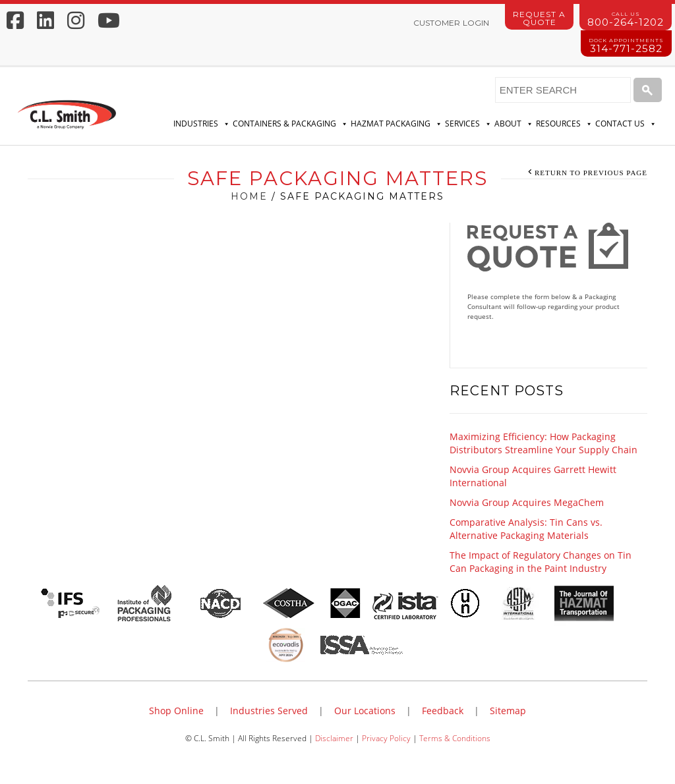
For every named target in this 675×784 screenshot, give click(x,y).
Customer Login (451, 23)
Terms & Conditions (455, 738)
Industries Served (269, 711)
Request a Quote (539, 18)
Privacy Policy (386, 738)
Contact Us (626, 124)
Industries (202, 124)
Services (468, 124)
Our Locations (365, 711)
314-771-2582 (626, 46)
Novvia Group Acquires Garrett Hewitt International (533, 476)
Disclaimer (334, 738)
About (514, 124)
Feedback (443, 711)
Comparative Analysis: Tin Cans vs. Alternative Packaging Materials (526, 529)
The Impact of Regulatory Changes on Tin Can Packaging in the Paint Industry (541, 562)
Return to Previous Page (591, 173)
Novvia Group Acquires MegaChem (527, 502)
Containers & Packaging (290, 124)
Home (249, 196)
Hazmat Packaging (396, 124)
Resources (564, 124)
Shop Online (176, 711)
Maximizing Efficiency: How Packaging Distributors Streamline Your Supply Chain (543, 443)
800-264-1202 (626, 19)
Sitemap (508, 711)
